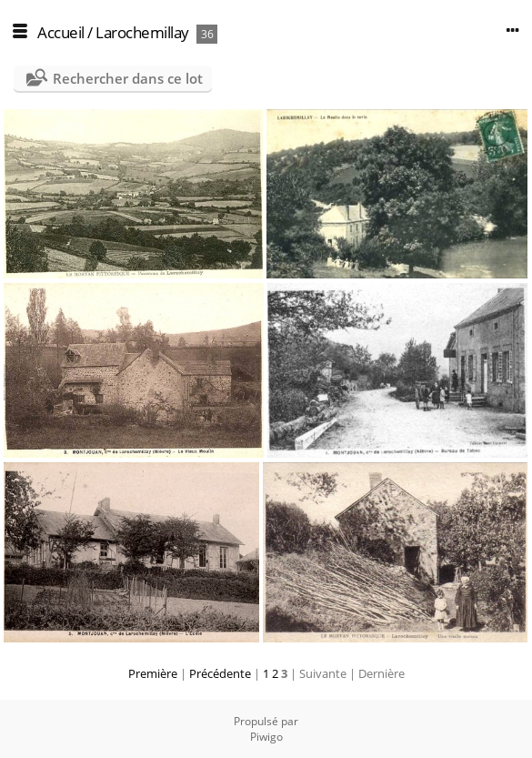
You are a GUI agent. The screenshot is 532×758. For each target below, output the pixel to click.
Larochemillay (142, 32)
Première (153, 673)
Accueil (61, 32)
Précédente (220, 673)
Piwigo (266, 737)
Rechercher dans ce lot (128, 78)
